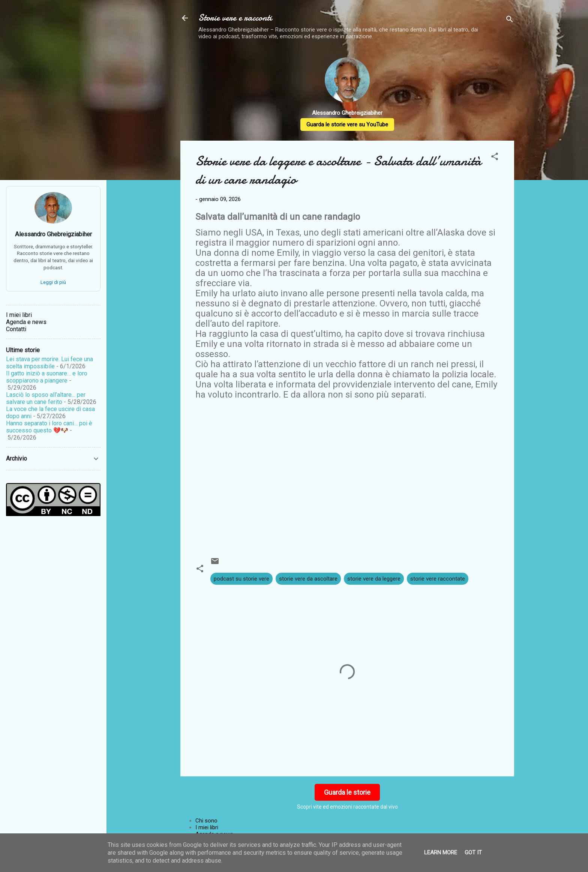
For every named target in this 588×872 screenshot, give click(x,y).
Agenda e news (26, 322)
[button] (495, 158)
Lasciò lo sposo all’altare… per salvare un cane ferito (46, 398)
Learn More (441, 852)
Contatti (16, 329)
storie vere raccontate (438, 579)
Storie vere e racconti (235, 18)
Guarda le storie (347, 792)
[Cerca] (510, 20)
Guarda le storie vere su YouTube (347, 125)
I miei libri (207, 827)
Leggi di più (53, 282)
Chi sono (206, 821)
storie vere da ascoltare (308, 579)
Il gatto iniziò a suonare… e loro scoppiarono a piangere (47, 377)
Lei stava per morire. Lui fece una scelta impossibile (49, 363)
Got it (473, 852)
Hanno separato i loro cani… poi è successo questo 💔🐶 (49, 427)
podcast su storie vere (241, 579)
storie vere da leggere (374, 579)
